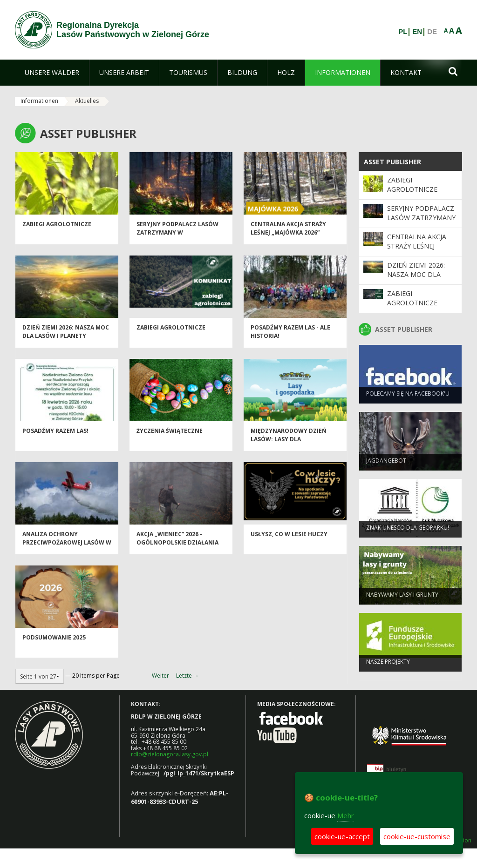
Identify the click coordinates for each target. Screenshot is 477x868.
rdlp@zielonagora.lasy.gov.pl (170, 754)
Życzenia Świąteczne (170, 435)
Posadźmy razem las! (55, 435)
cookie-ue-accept (342, 836)
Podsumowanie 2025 (54, 642)
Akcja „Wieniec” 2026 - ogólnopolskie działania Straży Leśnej (177, 547)
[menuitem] (52, 73)
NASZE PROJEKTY (388, 666)
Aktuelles (87, 101)
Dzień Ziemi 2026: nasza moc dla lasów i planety (66, 336)
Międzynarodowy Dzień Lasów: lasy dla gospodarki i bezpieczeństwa (289, 447)
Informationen (39, 101)
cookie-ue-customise (417, 836)
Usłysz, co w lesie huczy (289, 539)
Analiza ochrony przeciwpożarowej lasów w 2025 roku (67, 547)
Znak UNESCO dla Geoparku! (408, 532)
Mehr (346, 815)
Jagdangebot (386, 465)
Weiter (160, 676)
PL (403, 32)
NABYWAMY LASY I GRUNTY (402, 599)
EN (417, 32)
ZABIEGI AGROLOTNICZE (57, 229)
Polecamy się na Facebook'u (408, 398)
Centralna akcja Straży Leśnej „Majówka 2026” (288, 233)
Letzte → (187, 676)
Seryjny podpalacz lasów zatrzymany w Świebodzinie (177, 237)
